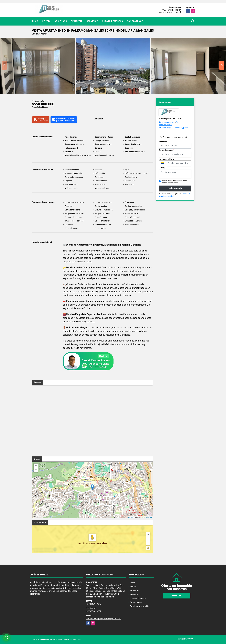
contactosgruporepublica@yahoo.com (177, 127)
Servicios (92, 21)
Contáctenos (135, 21)
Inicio (35, 21)
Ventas (46, 21)
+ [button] (36, 466)
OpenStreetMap (147, 517)
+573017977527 (171, 12)
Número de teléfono (167, 159)
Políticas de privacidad (140, 606)
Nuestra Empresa (113, 21)
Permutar (77, 21)
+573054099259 (174, 10)
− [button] (36, 470)
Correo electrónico (166, 150)
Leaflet (131, 517)
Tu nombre (164, 141)
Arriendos (61, 21)
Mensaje (163, 168)
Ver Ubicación (85, 543)
